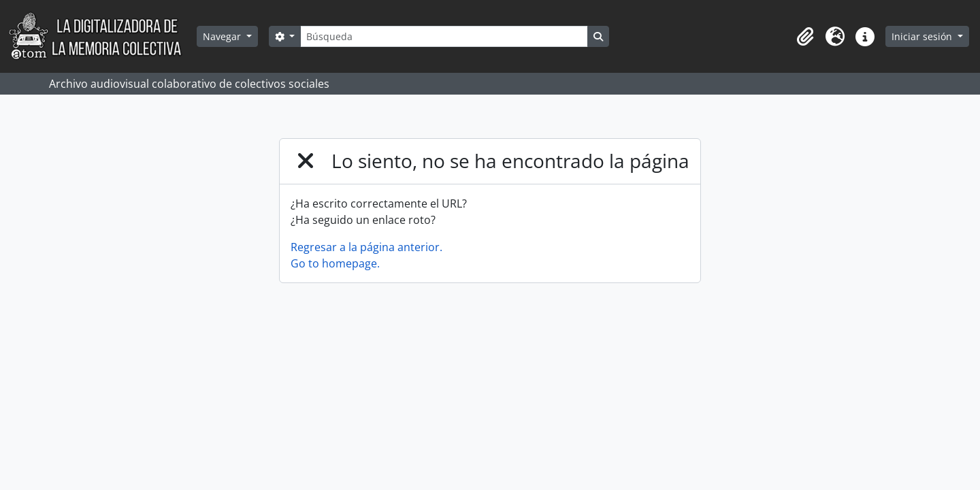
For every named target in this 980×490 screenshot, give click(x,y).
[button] (805, 37)
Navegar (223, 36)
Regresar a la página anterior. (366, 247)
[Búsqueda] (444, 36)
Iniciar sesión (923, 36)
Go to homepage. (335, 263)
